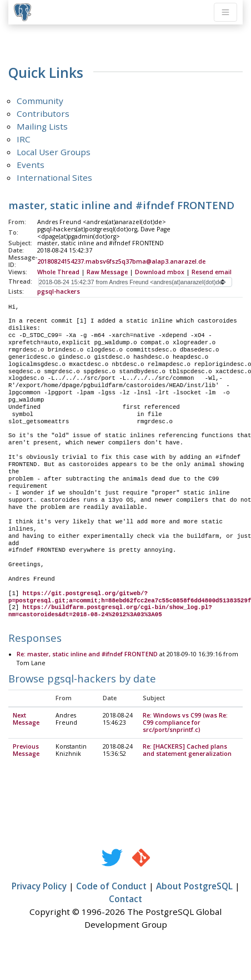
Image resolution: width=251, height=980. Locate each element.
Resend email (212, 272)
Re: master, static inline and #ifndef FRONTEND (87, 655)
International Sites (54, 177)
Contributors (43, 113)
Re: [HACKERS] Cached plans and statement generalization (187, 751)
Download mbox (160, 272)
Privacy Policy (39, 887)
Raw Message (107, 272)
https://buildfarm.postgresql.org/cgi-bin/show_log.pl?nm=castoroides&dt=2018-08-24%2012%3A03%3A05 (110, 611)
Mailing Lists (42, 126)
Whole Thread (58, 272)
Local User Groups (54, 152)
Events (31, 165)
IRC (24, 139)
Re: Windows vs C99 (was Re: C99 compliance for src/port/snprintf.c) (185, 723)
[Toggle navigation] (225, 12)
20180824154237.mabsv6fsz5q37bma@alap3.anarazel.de (121, 261)
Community (40, 101)
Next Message (26, 719)
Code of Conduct (111, 887)
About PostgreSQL (194, 887)
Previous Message (26, 751)
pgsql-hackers (59, 291)
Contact (125, 899)
